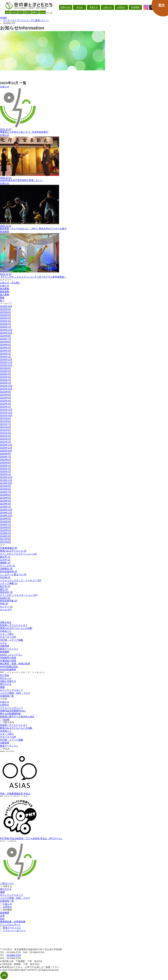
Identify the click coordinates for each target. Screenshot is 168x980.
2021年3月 (5, 436)
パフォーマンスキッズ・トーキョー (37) (21, 580)
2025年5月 (5, 315)
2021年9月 (5, 418)
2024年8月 (5, 336)
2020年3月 (5, 468)
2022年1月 (5, 407)
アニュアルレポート (10, 925)
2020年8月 (5, 454)
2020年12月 (6, 445)
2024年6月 (5, 342)
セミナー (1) (6, 607)
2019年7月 (5, 492)
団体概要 (5, 652)
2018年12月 (6, 510)
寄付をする (6, 684)
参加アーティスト (9, 649)
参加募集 (5, 289)
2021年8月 (5, 421)
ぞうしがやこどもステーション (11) (18, 554)
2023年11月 (6, 362)
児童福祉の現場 (8, 661)
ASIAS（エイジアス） (11, 655)
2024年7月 (5, 339)
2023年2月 (5, 380)
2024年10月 (6, 333)
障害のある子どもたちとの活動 (16, 628)
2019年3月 (5, 504)
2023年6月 (5, 368)
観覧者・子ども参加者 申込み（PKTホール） (40, 838)
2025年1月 (5, 327)
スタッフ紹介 (7, 634)
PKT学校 (5, 675)
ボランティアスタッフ (11, 690)
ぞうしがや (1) (7, 566)
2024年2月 (5, 353)
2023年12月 (6, 359)
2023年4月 (5, 374)
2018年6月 (5, 527)
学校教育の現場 (8, 658)
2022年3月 (5, 404)
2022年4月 (5, 401)
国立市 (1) (5, 557)
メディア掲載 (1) (9, 583)
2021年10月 (6, 415)
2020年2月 (5, 471)
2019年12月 (6, 477)
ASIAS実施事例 (8, 669)
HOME (3, 18)
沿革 (2, 916)
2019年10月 (6, 483)
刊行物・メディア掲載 (11, 640)
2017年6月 (5, 542)
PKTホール (6, 678)
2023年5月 (5, 371)
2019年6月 (5, 495)
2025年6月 (5, 312)
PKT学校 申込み (8, 838)
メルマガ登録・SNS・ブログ (15, 693)
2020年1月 (5, 474)
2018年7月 (5, 524)
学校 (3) (4, 604)
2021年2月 (5, 439)
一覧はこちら (7, 883)
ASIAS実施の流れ (9, 666)
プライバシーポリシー (11, 708)
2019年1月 (5, 507)
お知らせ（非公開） (10, 283)
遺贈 (2, 687)
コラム (3, 643)
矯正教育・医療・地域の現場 (15, 664)
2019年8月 (5, 489)
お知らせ (5, 286)
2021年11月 (6, 412)
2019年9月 (5, 486)
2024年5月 (5, 345)
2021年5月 (5, 430)
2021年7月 (5, 424)
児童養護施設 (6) (9, 548)
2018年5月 (5, 530)
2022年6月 (5, 395)
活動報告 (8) (6, 569)
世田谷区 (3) (6, 592)
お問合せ (5, 705)
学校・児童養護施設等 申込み (15, 794)
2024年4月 (5, 348)
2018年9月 (5, 518)
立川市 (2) (5, 560)
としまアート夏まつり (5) (13, 574)
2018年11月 (6, 513)
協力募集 (5, 295)
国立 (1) (4, 589)
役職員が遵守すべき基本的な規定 (17, 717)
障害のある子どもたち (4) (13, 551)
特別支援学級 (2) (9, 601)
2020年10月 (6, 451)
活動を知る (6, 622)
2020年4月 (5, 465)
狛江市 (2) (5, 586)
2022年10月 (6, 389)
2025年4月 (5, 318)
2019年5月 (5, 498)
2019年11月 (6, 480)
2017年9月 (5, 539)
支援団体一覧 (7, 696)
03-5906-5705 (14, 955)
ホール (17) (6, 610)
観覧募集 (5, 292)
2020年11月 (6, 448)
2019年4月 (5, 501)
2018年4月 (5, 533)
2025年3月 (5, 321)
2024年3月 (5, 351)
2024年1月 (5, 356)
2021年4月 (5, 433)
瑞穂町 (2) (5, 563)
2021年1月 (5, 442)
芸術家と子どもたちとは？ (14, 625)
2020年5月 (5, 462)
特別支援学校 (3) (9, 572)
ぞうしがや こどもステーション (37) (19, 595)
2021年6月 (5, 427)
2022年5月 (5, 398)
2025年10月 (6, 306)
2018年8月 (5, 521)
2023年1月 (5, 383)
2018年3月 (5, 536)
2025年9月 (5, 309)
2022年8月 (5, 392)
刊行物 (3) (5, 577)
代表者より (6, 631)
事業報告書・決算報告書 (13, 922)
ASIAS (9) (5, 598)
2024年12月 (6, 330)
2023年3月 (5, 377)
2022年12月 (6, 386)
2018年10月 (6, 516)
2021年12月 (6, 409)
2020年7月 (5, 457)
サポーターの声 (8, 637)
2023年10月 (6, 365)
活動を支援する (8, 681)
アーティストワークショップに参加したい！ (26, 20)
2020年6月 (5, 460)
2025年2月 (5, 324)
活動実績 (5, 646)
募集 (2, 297)
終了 (2, 300)
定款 (2, 919)
